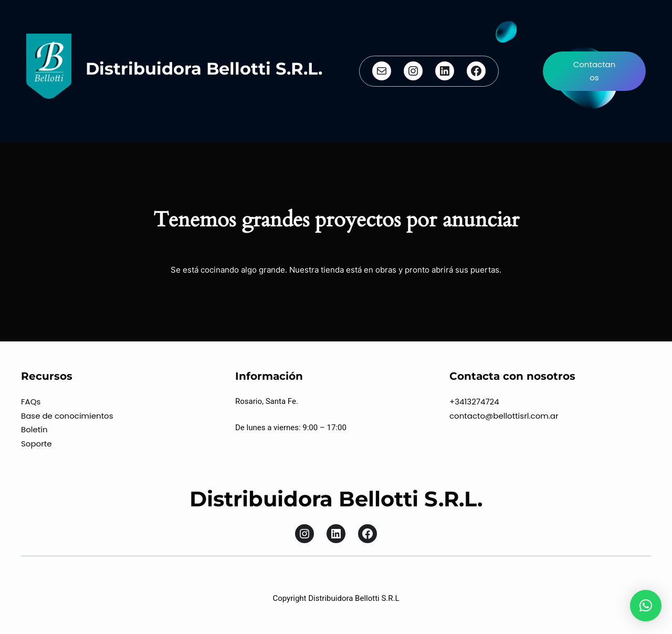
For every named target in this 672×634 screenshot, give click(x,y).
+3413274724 (474, 402)
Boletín (34, 429)
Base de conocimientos (67, 416)
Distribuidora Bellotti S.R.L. (204, 69)
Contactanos (595, 71)
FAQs (31, 402)
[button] (646, 606)
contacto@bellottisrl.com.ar (504, 416)
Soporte (36, 444)
